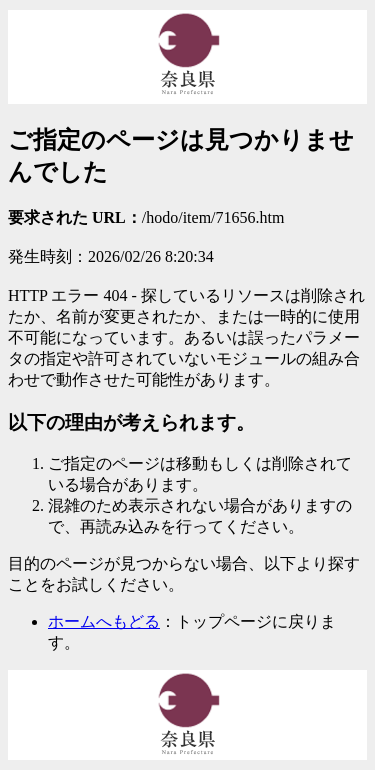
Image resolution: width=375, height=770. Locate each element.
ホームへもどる (104, 621)
